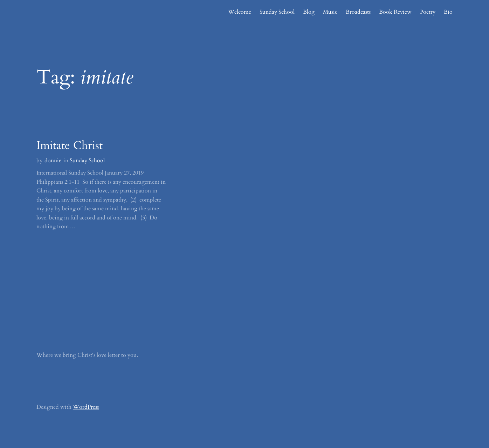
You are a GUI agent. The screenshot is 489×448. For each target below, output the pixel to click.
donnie (53, 161)
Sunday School (87, 161)
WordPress (86, 407)
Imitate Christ (70, 145)
